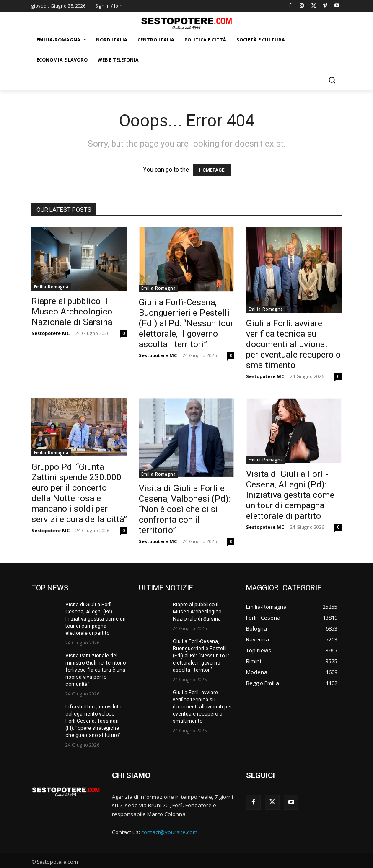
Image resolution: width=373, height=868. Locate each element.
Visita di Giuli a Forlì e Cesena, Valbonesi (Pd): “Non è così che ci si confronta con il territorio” (184, 509)
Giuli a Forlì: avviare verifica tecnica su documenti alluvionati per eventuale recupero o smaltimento (293, 344)
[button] (332, 80)
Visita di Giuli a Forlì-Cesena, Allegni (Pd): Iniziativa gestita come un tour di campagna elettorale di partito (290, 495)
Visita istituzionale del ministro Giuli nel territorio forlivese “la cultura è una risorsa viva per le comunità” (95, 669)
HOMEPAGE (212, 170)
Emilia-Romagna (51, 287)
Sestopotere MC (51, 333)
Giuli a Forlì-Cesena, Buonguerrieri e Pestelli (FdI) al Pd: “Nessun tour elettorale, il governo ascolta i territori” (186, 323)
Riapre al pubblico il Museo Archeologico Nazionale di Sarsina (72, 312)
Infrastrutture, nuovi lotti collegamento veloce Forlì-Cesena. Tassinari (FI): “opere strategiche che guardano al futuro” (96, 720)
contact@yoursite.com (169, 831)
